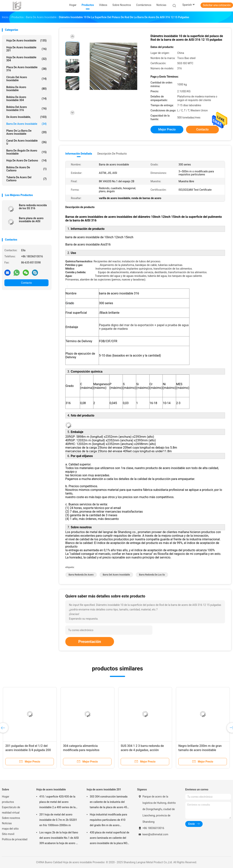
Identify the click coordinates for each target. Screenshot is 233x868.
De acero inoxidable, (26, 117)
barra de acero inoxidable (26, 124)
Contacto (26, 283)
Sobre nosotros (11, 818)
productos (8, 802)
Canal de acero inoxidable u (26, 142)
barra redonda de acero (81, 575)
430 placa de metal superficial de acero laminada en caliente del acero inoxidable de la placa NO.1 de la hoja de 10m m (110, 838)
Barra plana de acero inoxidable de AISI (31, 220)
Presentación (90, 642)
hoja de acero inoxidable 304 (26, 59)
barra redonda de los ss (152, 575)
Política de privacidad (15, 839)
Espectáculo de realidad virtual (11, 810)
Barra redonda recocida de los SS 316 (33, 207)
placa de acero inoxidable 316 (26, 69)
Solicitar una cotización (217, 5)
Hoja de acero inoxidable (26, 41)
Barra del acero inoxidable (116, 575)
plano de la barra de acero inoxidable (26, 132)
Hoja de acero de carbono (26, 160)
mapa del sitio (10, 829)
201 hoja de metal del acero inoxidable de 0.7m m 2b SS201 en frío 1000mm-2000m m (58, 820)
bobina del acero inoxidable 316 (26, 109)
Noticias (7, 823)
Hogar (6, 797)
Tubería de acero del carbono (26, 179)
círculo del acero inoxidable (26, 79)
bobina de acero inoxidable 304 (26, 99)
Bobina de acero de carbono (26, 169)
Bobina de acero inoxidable (26, 89)
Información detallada (79, 154)
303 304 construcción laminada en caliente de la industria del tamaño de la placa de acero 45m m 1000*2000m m (110, 802)
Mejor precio (167, 129)
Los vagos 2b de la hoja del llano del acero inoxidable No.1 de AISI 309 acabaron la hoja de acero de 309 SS (59, 838)
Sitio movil (8, 834)
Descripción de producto (112, 154)
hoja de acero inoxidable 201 (26, 49)
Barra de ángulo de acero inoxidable (26, 152)
